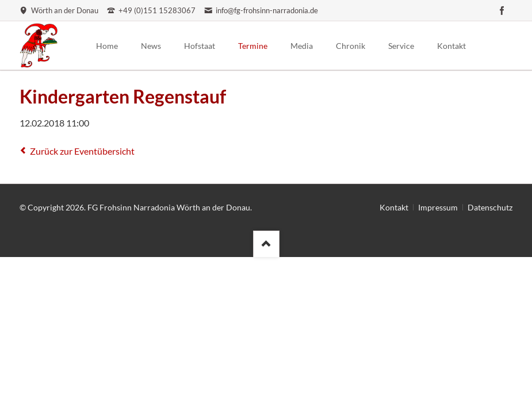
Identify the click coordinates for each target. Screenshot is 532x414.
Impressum (438, 207)
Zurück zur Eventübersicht (82, 151)
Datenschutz (490, 207)
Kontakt (394, 207)
